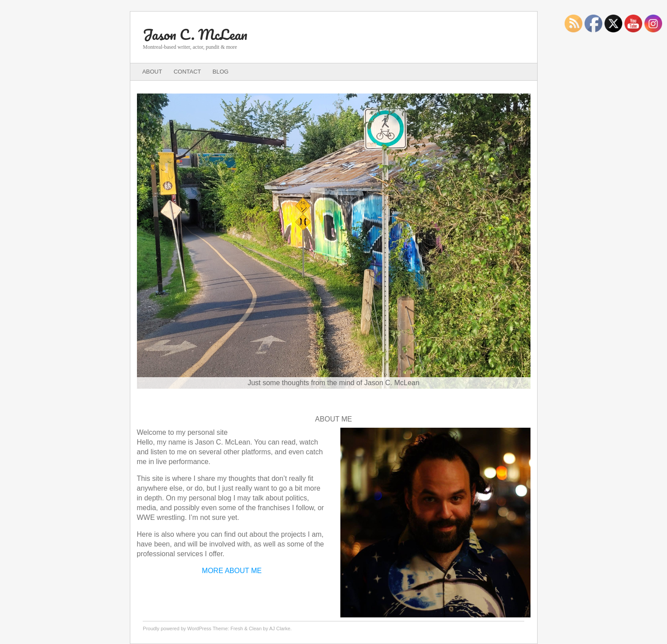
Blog (221, 72)
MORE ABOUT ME (232, 571)
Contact (187, 72)
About (152, 72)
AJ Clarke (280, 628)
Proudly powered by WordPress (177, 628)
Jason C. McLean (195, 34)
